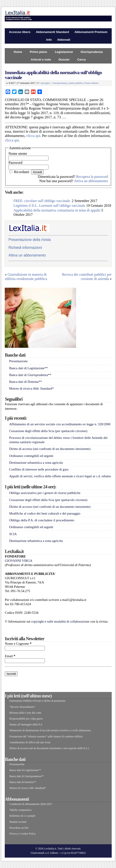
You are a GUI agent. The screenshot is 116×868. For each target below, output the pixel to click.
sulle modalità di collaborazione (68, 621)
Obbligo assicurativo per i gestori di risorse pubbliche (45, 493)
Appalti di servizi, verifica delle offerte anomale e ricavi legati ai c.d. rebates (60, 476)
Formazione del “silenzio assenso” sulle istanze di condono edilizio (46, 736)
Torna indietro (92, 83)
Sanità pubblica (76, 83)
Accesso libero (20, 32)
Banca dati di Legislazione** (28, 368)
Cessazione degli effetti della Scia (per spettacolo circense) (48, 431)
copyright (37, 621)
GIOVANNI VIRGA (18, 561)
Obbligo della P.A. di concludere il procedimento (42, 520)
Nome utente (18, 154)
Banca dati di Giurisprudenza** (30, 375)
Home (18, 52)
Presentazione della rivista (30, 240)
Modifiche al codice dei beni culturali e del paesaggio (45, 513)
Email (10, 656)
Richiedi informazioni (25, 248)
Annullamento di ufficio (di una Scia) (30, 742)
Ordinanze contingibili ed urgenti (31, 456)
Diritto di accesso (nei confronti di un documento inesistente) (50, 449)
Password (15, 163)
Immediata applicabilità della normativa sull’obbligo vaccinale (53, 75)
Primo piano (38, 52)
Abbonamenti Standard (52, 32)
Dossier (64, 60)
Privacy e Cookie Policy (22, 834)
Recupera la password (92, 177)
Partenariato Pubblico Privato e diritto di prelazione (37, 701)
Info (49, 40)
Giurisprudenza (92, 52)
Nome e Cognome (18, 644)
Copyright (44, 83)
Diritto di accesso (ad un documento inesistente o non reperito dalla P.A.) (49, 748)
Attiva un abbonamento (91, 181)
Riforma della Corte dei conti (25, 713)
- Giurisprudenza (59, 83)
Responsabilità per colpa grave (26, 719)
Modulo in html (18, 822)
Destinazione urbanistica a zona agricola (36, 463)
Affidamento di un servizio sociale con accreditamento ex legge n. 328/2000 (60, 424)
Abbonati (64, 40)
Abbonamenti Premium (91, 32)
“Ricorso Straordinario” (22, 707)
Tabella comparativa (20, 810)
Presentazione (18, 361)
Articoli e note (41, 60)
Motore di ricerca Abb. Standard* (31, 388)
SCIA (13, 534)
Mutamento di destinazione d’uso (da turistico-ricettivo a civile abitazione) (50, 730)
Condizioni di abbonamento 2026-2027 (31, 804)
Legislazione (64, 52)
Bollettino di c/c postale (22, 816)
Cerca (81, 60)
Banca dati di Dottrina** (25, 382)
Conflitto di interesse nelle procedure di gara (39, 469)
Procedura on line (19, 828)
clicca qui (33, 136)
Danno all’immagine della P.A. (26, 725)
